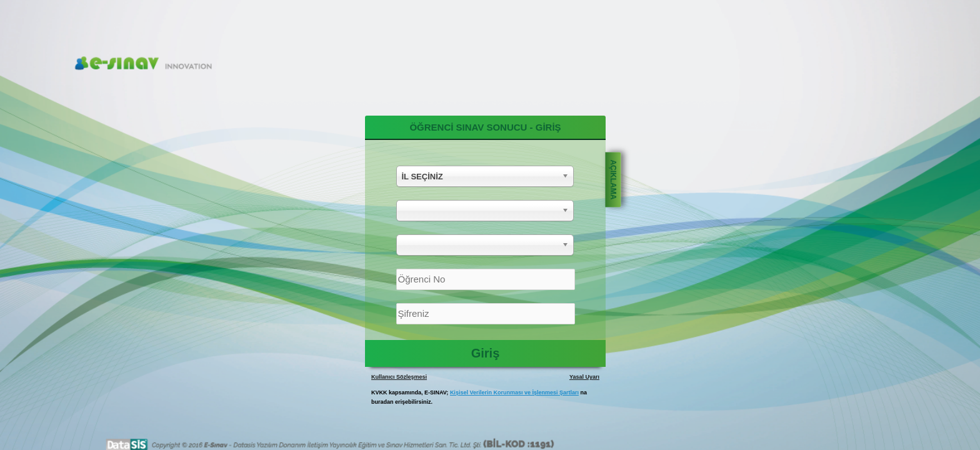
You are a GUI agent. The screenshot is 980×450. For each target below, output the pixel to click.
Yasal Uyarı (584, 377)
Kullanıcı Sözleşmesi (399, 377)
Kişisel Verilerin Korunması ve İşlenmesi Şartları (514, 392)
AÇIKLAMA (613, 179)
